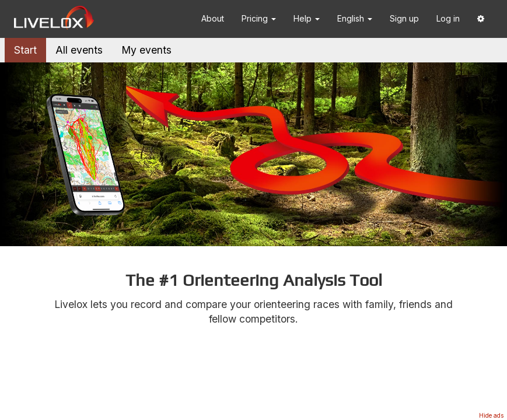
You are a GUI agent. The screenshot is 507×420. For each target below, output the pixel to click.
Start (25, 50)
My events (146, 50)
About (213, 18)
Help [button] (307, 18)
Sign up (404, 18)
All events (79, 50)
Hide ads (491, 415)
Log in (448, 18)
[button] (481, 19)
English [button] (355, 18)
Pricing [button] (259, 18)
